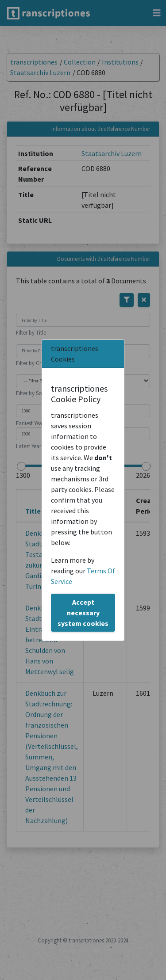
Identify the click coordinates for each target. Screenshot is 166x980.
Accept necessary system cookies (83, 613)
